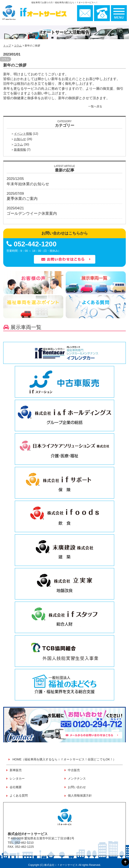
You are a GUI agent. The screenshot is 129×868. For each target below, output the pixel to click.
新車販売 (16, 770)
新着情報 (20, 150)
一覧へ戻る (95, 106)
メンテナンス (77, 778)
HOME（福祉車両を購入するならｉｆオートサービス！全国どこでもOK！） (64, 759)
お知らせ (20, 139)
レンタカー (17, 778)
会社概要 (16, 787)
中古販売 (74, 770)
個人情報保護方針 (80, 795)
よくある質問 (19, 795)
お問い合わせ (77, 787)
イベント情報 (23, 134)
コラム (18, 46)
